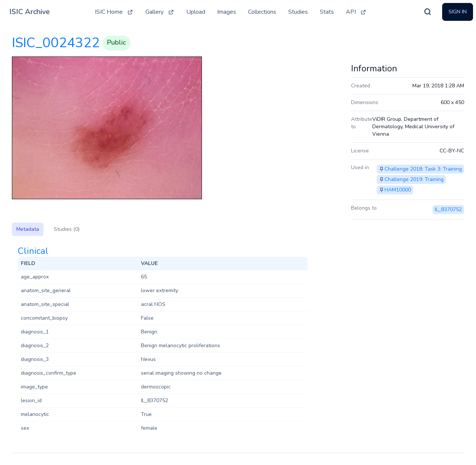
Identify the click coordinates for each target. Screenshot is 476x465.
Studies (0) (67, 229)
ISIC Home (114, 12)
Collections (262, 12)
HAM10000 (398, 190)
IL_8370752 (448, 209)
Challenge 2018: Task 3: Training (423, 169)
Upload (196, 12)
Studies (298, 12)
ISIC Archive (30, 12)
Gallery (160, 12)
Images (227, 12)
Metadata (28, 229)
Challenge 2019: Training (414, 179)
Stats (327, 12)
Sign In (458, 12)
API (356, 12)
